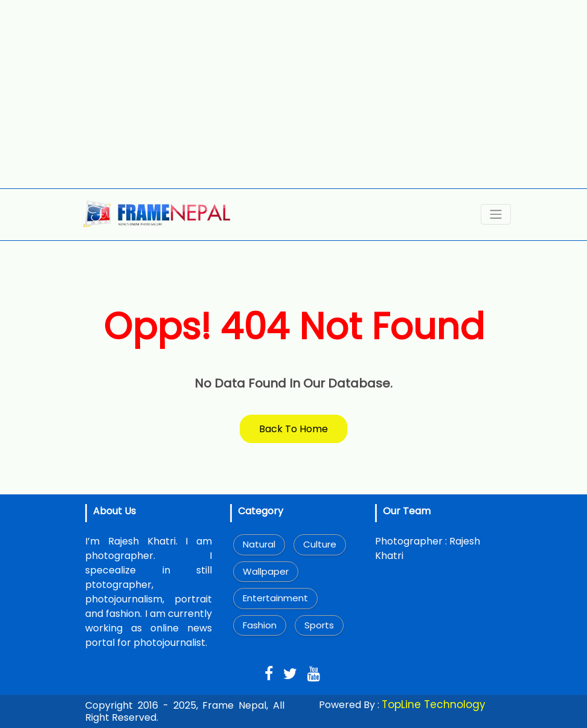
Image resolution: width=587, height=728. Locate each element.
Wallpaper (266, 571)
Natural (259, 544)
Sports (319, 625)
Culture (320, 544)
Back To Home (293, 429)
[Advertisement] (293, 94)
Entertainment (275, 598)
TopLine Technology (434, 704)
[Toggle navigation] (496, 214)
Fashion (260, 625)
